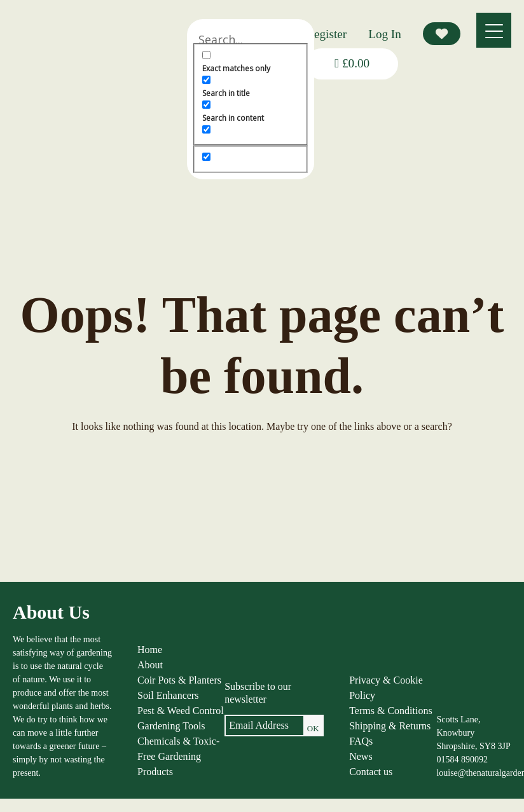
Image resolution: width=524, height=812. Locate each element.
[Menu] (494, 30)
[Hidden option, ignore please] (206, 157)
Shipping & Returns (390, 726)
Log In (385, 34)
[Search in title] (206, 80)
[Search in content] (206, 105)
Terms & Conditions (390, 711)
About (150, 665)
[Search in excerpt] (206, 129)
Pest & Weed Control (181, 711)
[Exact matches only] (206, 55)
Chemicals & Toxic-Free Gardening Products (178, 756)
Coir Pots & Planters (179, 680)
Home (150, 650)
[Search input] (251, 39)
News (361, 756)
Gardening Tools (171, 726)
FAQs (361, 741)
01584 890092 (462, 760)
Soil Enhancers (168, 695)
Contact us (371, 772)
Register (326, 34)
